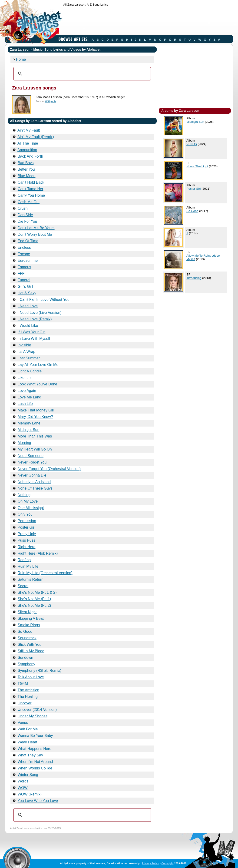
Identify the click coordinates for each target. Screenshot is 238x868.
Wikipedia (51, 101)
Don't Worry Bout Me (35, 234)
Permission (27, 521)
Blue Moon (27, 176)
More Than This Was (35, 436)
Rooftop (24, 560)
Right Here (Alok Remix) (38, 553)
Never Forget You (32, 462)
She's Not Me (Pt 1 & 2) (37, 592)
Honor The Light (197, 166)
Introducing (194, 278)
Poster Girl (26, 527)
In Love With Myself (34, 339)
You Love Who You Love (38, 801)
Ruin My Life (28, 566)
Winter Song (28, 775)
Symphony (26, 664)
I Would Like (28, 326)
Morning (24, 443)
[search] (81, 74)
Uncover (25, 703)
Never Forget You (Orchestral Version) (49, 469)
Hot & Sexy (27, 293)
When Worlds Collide (35, 768)
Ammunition (27, 150)
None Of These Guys (35, 488)
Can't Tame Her (30, 189)
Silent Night (27, 612)
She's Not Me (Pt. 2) (34, 605)
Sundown (25, 658)
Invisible (24, 345)
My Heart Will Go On (35, 449)
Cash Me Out (29, 202)
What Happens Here (35, 749)
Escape (24, 254)
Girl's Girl (25, 287)
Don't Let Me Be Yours (36, 228)
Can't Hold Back (31, 182)
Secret (23, 586)
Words (23, 781)
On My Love (28, 501)
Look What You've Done (37, 384)
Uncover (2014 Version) (37, 710)
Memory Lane (29, 423)
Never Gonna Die (32, 475)
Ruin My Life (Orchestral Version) (45, 573)
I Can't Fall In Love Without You (44, 300)
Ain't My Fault (29, 130)
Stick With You (30, 644)
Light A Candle (30, 371)
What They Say (30, 755)
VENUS (192, 144)
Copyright (167, 863)
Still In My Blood (31, 651)
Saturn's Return (31, 579)
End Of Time (28, 241)
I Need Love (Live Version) (40, 313)
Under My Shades (33, 716)
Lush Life (25, 404)
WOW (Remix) (30, 794)
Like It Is (25, 378)
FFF (21, 273)
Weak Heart (27, 742)
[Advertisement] (148, 22)
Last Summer (29, 358)
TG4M (23, 684)
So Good (25, 631)
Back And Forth (30, 156)
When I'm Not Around (35, 762)
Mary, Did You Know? (35, 417)
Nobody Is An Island (34, 482)
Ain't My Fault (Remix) (36, 137)
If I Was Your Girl (31, 332)
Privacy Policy (150, 863)
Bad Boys (26, 163)
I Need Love (28, 306)
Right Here (26, 547)
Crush (23, 208)
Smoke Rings (29, 625)
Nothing (24, 495)
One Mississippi (31, 508)
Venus (23, 723)
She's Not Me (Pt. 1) (34, 599)
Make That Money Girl (36, 410)
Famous (24, 267)
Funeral (24, 280)
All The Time (28, 143)
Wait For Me (28, 729)
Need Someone (31, 456)
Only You (25, 514)
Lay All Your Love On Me (38, 365)
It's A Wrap (26, 352)
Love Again (27, 391)
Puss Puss (26, 540)
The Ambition (28, 690)
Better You (26, 169)
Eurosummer (28, 260)
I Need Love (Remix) (35, 319)
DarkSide (25, 215)
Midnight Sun (28, 430)
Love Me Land (29, 397)
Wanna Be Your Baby (35, 736)
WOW (23, 788)
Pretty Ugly (27, 534)
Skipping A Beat (31, 618)
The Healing (28, 697)
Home (21, 59)
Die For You (27, 221)
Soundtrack (27, 638)
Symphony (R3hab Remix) (40, 671)
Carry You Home (31, 195)
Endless (24, 247)
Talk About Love (31, 677)
